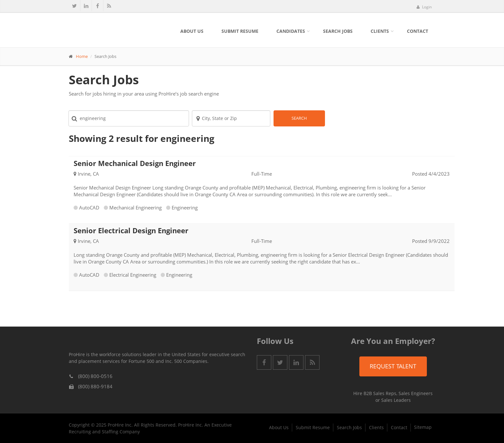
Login (424, 7)
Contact (418, 31)
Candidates (291, 31)
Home (82, 56)
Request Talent (393, 366)
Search (299, 118)
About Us (192, 31)
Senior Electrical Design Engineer (131, 230)
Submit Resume (240, 31)
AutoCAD (89, 208)
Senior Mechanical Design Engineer (135, 163)
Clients (380, 31)
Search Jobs (338, 31)
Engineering (185, 208)
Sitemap (423, 427)
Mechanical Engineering (135, 208)
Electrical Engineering (133, 275)
